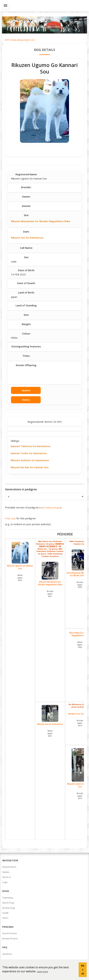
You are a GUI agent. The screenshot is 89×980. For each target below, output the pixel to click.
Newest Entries (9, 867)
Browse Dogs (9, 908)
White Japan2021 (50, 733)
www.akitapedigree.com (23, 40)
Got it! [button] (83, 970)
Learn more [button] (42, 972)
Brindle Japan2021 (50, 594)
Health (5, 913)
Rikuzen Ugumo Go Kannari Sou (20, 556)
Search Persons (10, 933)
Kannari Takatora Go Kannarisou (30, 446)
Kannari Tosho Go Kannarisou (29, 453)
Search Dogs (8, 903)
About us (7, 877)
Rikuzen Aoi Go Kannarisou (27, 238)
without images (53, 508)
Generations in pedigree (21, 489)
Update (26, 390)
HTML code (10, 519)
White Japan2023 (20, 578)
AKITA (7, 40)
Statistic (6, 872)
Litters (5, 918)
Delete (26, 400)
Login (5, 882)
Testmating (8, 898)
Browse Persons (10, 939)
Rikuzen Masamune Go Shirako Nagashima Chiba (40, 221)
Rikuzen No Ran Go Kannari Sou (30, 467)
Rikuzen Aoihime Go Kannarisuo (30, 460)
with (42, 508)
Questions (7, 954)
